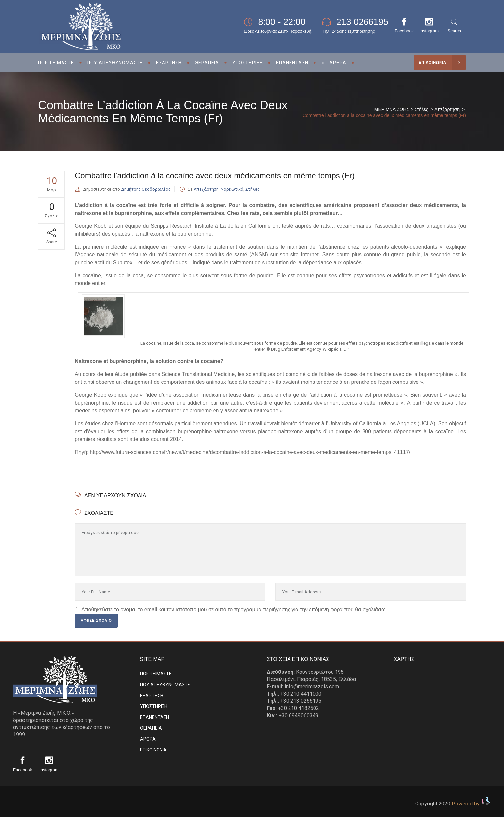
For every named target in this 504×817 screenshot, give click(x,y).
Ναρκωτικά (232, 189)
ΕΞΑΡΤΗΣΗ (152, 696)
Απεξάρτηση (447, 109)
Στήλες (421, 109)
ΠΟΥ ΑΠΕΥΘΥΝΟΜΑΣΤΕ (165, 685)
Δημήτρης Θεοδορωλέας (146, 189)
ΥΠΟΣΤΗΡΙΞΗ (154, 706)
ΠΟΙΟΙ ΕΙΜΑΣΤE (156, 674)
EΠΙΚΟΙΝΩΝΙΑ (153, 750)
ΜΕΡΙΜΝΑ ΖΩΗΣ (392, 109)
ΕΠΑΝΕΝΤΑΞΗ (155, 717)
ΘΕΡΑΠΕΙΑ (151, 728)
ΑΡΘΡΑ (148, 739)
